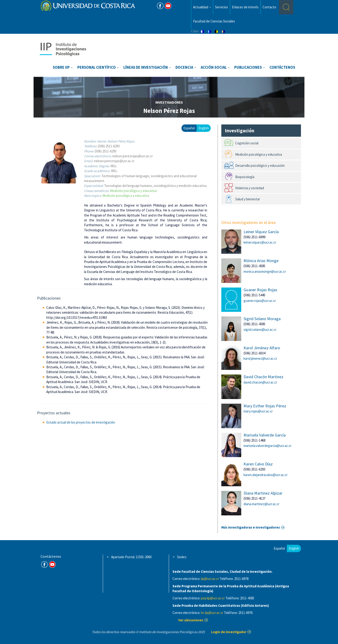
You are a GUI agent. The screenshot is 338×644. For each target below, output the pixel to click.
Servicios (222, 7)
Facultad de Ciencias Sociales (214, 21)
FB (160, 6)
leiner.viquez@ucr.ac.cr (260, 242)
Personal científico (98, 67)
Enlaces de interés (245, 7)
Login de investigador (229, 632)
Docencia (186, 67)
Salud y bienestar (248, 199)
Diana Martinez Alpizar (263, 493)
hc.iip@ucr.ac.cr (212, 613)
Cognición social (247, 143)
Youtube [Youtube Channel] (168, 6)
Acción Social (215, 67)
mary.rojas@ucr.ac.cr (258, 411)
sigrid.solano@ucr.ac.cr (260, 330)
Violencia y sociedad (250, 188)
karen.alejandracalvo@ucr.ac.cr (266, 475)
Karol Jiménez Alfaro (262, 348)
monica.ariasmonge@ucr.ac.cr (265, 271)
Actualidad (202, 7)
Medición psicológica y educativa (133, 191)
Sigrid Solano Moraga (262, 319)
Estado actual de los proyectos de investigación (81, 422)
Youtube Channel (52, 564)
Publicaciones (250, 67)
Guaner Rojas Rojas (260, 290)
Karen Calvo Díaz (258, 464)
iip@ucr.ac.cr (210, 579)
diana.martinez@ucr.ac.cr (261, 504)
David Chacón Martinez (263, 377)
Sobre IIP (63, 67)
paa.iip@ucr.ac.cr (213, 598)
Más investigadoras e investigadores (251, 527)
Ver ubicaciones (191, 620)
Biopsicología (245, 177)
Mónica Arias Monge (261, 261)
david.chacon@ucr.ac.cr (260, 382)
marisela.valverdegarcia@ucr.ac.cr (268, 446)
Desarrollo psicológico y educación (260, 166)
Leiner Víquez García (261, 232)
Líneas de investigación (147, 67)
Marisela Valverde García (265, 435)
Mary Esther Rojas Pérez (265, 406)
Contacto (269, 7)
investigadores (169, 102)
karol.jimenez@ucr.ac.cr (260, 358)
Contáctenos (282, 67)
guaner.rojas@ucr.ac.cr (260, 301)
